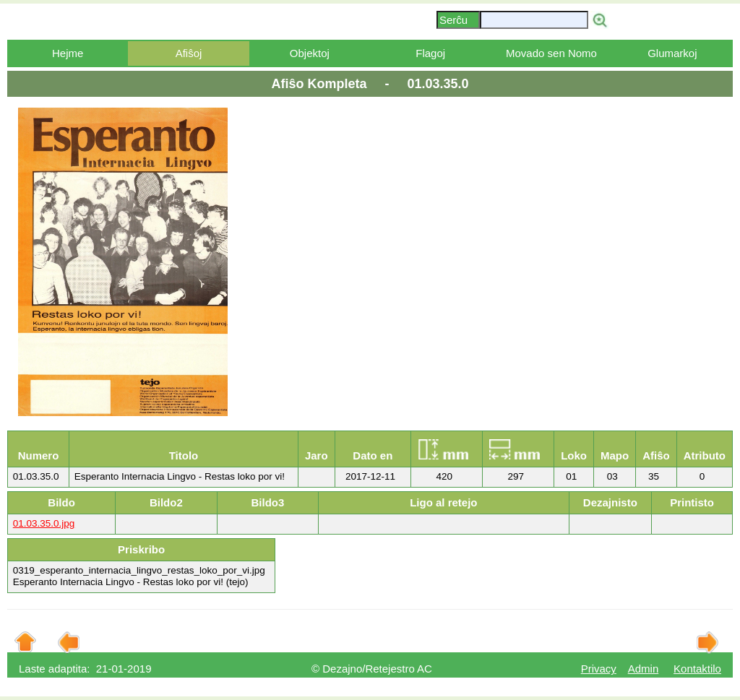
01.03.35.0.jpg (44, 523)
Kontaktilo (697, 669)
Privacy (599, 669)
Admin (644, 669)
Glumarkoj (672, 53)
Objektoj (310, 53)
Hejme (68, 53)
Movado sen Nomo (551, 53)
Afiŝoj (189, 53)
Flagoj (430, 53)
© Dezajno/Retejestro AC (372, 669)
